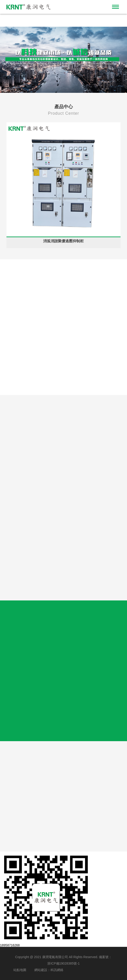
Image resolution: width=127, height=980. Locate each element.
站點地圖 (20, 970)
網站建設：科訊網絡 (49, 970)
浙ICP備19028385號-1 (63, 963)
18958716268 (10, 945)
